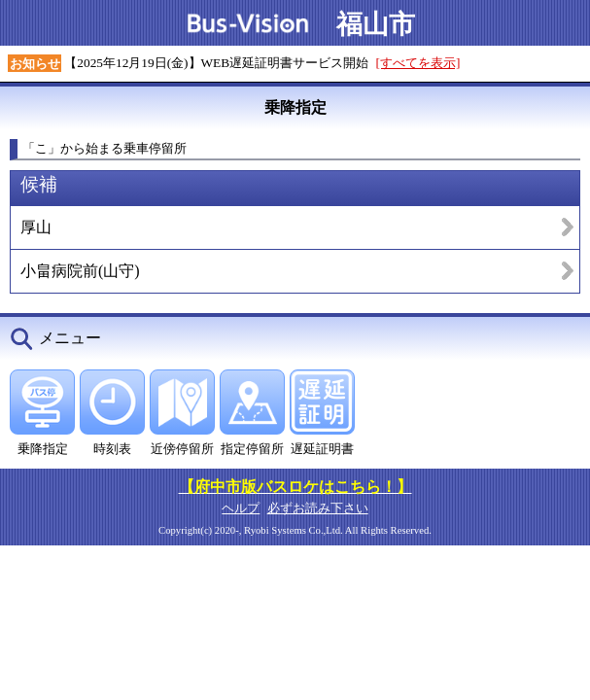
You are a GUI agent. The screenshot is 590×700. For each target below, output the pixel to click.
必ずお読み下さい (318, 508)
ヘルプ (241, 508)
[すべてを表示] (418, 63)
